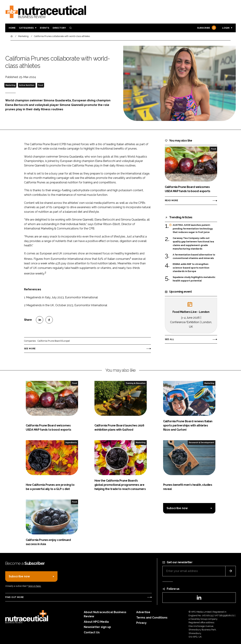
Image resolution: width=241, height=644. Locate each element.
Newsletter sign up (97, 627)
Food (41, 85)
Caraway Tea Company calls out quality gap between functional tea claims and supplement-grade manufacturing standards (193, 244)
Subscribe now (177, 508)
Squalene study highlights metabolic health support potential (194, 279)
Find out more (14, 597)
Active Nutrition (27, 85)
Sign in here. (35, 586)
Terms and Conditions (152, 618)
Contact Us (92, 632)
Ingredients (71, 442)
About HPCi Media (96, 622)
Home (12, 28)
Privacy (141, 623)
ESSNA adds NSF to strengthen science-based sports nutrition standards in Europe (191, 268)
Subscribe (206, 28)
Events (45, 28)
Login (226, 28)
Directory (59, 28)
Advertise (143, 612)
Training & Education (136, 383)
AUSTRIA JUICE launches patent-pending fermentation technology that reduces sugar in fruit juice (193, 229)
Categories (26, 28)
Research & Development (202, 442)
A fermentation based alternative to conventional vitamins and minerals (194, 257)
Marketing (10, 85)
